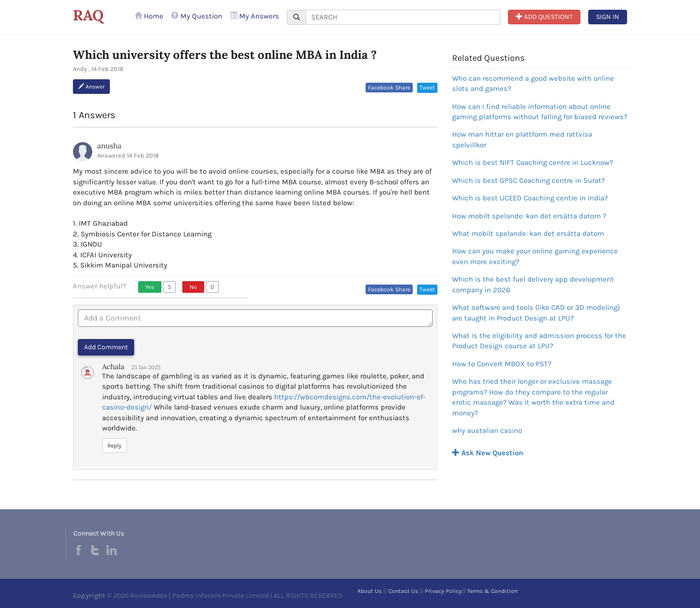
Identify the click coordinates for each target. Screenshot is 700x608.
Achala (113, 367)
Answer (91, 87)
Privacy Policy (443, 591)
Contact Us (403, 591)
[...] (403, 17)
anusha (109, 146)
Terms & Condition (492, 591)
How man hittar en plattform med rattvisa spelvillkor (522, 139)
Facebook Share (389, 88)
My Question (197, 16)
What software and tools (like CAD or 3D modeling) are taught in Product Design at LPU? (536, 313)
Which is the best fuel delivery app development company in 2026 (533, 284)
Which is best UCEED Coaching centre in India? (530, 198)
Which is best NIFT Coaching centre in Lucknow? (533, 162)
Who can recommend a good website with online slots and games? (533, 83)
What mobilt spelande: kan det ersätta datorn (528, 233)
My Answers (254, 16)
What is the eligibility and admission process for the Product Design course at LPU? (539, 341)
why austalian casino (487, 430)
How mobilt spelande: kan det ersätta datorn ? (529, 216)
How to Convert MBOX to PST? (502, 364)
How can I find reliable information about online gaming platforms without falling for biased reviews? (540, 112)
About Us (369, 591)
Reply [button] (114, 446)
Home (149, 16)
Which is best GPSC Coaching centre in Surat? (528, 180)
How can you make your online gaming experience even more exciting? (535, 256)
